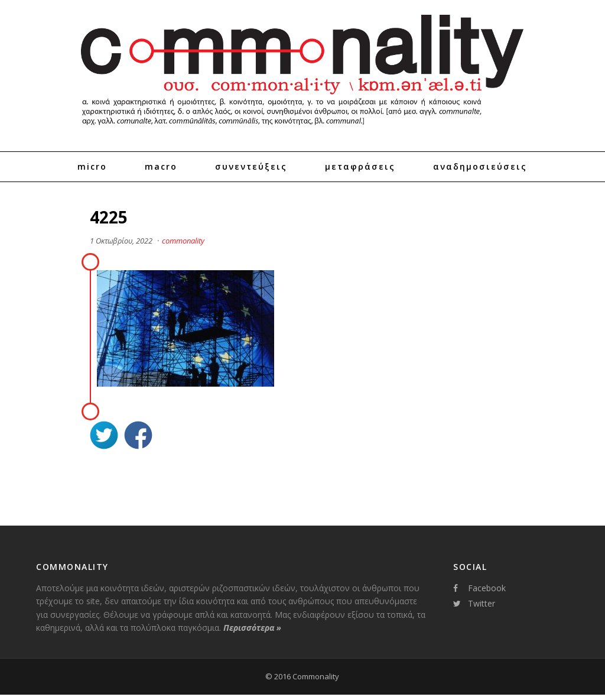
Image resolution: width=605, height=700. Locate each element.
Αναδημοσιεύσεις (480, 166)
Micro (92, 166)
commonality (183, 241)
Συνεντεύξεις (251, 166)
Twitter (474, 603)
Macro (161, 166)
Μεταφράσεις (360, 166)
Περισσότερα (252, 628)
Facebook (479, 588)
